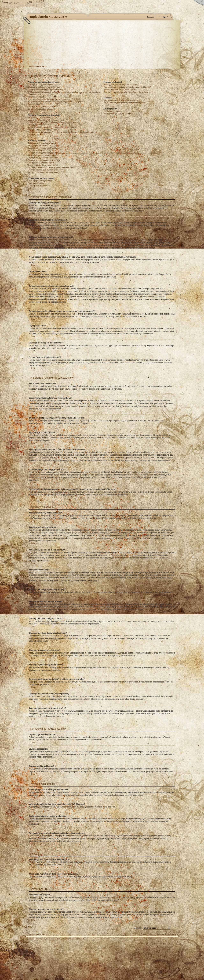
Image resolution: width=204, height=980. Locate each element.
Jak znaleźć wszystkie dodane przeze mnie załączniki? (125, 103)
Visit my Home (168, 969)
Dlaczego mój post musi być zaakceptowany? (46, 170)
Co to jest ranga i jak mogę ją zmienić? (43, 130)
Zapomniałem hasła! (36, 97)
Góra (33, 214)
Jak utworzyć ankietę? (36, 150)
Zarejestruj (38, 59)
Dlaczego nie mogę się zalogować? (42, 85)
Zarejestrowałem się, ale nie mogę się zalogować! (47, 99)
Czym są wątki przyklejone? (39, 186)
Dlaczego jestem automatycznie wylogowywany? (47, 89)
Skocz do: (138, 928)
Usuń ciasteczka (144, 934)
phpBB (62, 960)
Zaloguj (48, 59)
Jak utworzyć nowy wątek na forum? (42, 143)
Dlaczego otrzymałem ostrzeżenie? (42, 163)
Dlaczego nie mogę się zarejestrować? (43, 107)
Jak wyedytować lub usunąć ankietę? (42, 155)
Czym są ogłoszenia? (36, 183)
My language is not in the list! (39, 125)
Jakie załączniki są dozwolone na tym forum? (121, 100)
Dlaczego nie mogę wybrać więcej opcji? (44, 153)
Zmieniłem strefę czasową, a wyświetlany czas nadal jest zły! (52, 122)
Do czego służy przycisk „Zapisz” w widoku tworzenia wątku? (52, 167)
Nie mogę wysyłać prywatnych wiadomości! (120, 85)
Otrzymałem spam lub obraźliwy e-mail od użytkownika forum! (127, 92)
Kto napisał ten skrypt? (112, 111)
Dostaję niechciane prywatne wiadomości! (120, 89)
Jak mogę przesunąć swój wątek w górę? (44, 172)
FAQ (29, 3)
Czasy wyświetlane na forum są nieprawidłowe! (46, 120)
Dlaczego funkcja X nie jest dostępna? (118, 114)
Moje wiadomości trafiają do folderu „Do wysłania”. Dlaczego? (127, 87)
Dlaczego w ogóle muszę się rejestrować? (44, 87)
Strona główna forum (102, 44)
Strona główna (7, 3)
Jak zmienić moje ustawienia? (40, 117)
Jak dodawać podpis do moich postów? (43, 148)
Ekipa (31, 939)
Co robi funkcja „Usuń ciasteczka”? (41, 109)
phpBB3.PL (80, 939)
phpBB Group (115, 897)
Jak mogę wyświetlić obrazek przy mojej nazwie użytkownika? (52, 127)
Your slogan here (76, 960)
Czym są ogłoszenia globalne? (40, 181)
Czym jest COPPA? (35, 104)
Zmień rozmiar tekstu (18, 3)
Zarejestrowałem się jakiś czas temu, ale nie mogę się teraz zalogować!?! (56, 102)
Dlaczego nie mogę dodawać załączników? (45, 160)
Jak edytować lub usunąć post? (40, 145)
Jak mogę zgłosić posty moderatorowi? (43, 165)
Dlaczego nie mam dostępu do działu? (43, 158)
